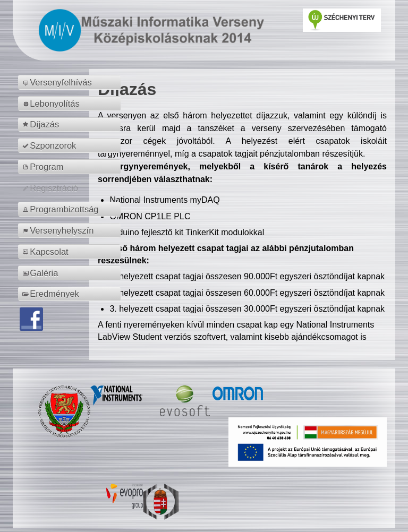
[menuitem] (71, 82)
